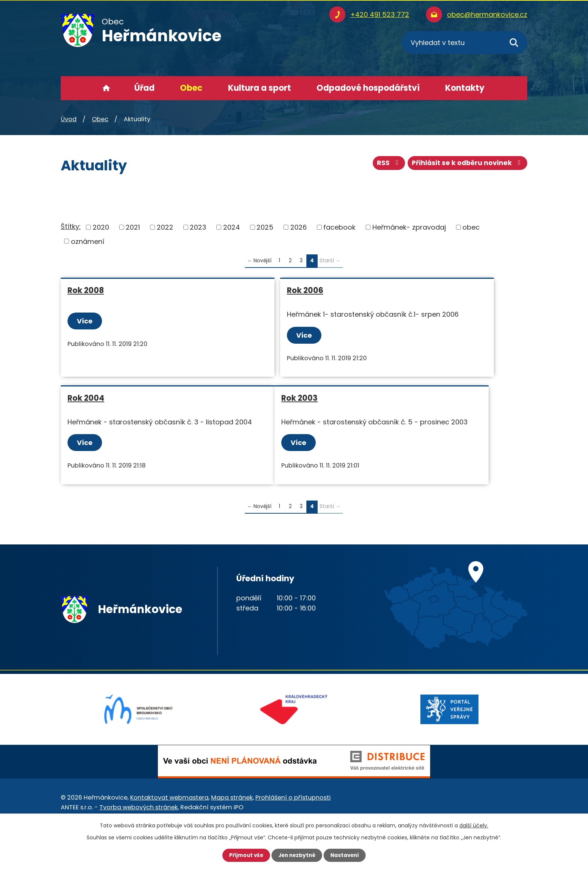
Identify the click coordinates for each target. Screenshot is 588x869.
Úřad (144, 88)
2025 (265, 227)
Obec (191, 88)
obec (471, 227)
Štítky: (71, 226)
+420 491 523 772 (380, 14)
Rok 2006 (243, 290)
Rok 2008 (86, 290)
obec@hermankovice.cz (487, 14)
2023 (198, 227)
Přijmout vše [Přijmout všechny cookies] (244, 855)
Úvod (106, 88)
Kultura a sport (259, 88)
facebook (339, 227)
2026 (298, 227)
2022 (165, 227)
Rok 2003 (86, 418)
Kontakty (465, 88)
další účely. (474, 825)
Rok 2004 (400, 290)
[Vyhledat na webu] (464, 43)
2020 (101, 227)
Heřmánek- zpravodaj (409, 227)
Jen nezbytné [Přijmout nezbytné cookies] (297, 855)
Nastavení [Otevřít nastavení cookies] (346, 855)
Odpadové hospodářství (368, 88)
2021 (133, 227)
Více (85, 321)
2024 (232, 227)
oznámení (88, 241)
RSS (386, 164)
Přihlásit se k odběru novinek (467, 164)
